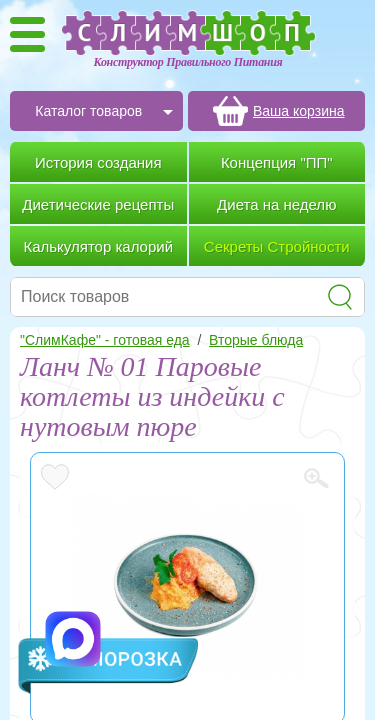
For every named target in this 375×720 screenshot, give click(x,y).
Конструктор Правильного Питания (188, 62)
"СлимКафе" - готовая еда (105, 340)
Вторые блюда (256, 340)
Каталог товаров (88, 111)
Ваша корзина (299, 111)
